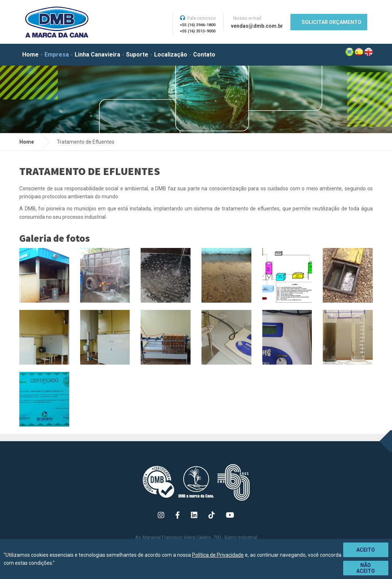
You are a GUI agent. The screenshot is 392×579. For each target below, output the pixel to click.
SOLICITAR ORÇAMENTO (332, 22)
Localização (171, 55)
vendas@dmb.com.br (257, 26)
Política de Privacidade (218, 555)
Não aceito (366, 568)
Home (30, 55)
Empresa (57, 55)
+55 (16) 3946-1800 (198, 25)
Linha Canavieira (97, 55)
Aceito (366, 550)
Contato (204, 55)
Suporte (137, 55)
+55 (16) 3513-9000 (198, 31)
